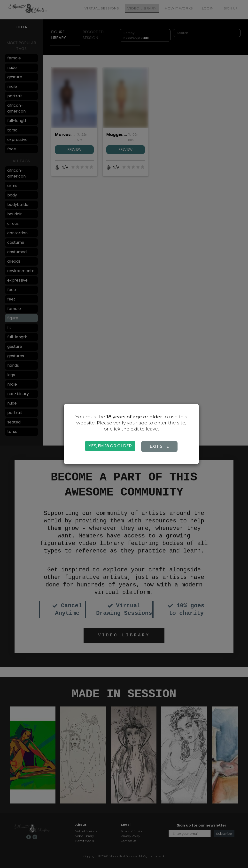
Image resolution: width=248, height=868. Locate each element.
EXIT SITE (162, 446)
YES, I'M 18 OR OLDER (110, 446)
